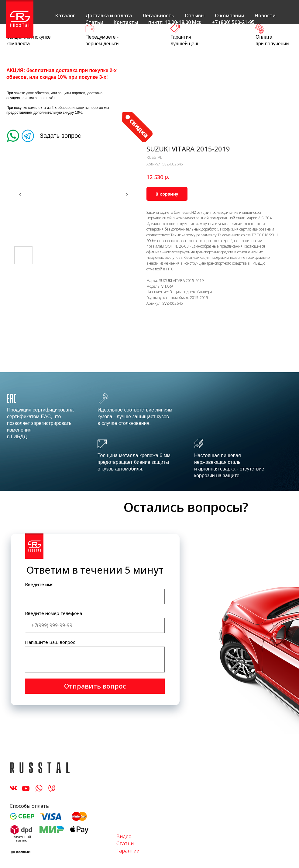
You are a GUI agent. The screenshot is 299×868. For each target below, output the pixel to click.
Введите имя (39, 584)
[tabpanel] (149, 432)
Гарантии (128, 851)
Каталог (65, 16)
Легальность (158, 16)
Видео (124, 836)
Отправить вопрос (95, 686)
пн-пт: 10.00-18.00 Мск (175, 22)
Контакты (126, 22)
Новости (265, 16)
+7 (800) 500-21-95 (233, 22)
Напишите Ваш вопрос (50, 642)
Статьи (94, 22)
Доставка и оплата (109, 16)
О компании (230, 16)
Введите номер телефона (53, 613)
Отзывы (195, 16)
